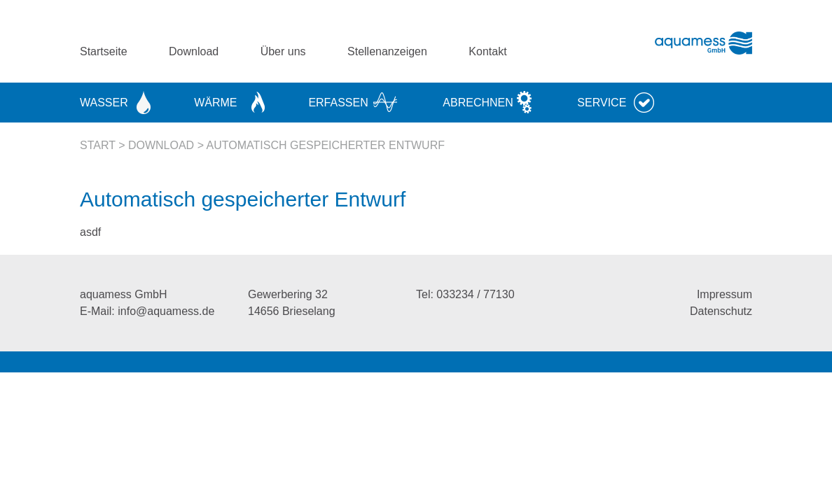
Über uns (283, 51)
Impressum (724, 294)
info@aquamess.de (166, 311)
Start (98, 145)
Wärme (215, 103)
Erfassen (338, 103)
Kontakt (487, 51)
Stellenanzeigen (387, 51)
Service (602, 103)
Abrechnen (478, 103)
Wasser (104, 103)
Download (194, 51)
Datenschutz (721, 311)
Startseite (104, 51)
